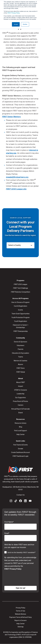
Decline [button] (25, 24)
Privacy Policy (14, 13)
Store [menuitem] (21, 368)
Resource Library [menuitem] (21, 423)
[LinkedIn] (25, 501)
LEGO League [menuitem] (20, 284)
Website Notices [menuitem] (20, 614)
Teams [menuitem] (21, 357)
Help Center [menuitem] (21, 434)
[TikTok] (16, 501)
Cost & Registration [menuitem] (20, 306)
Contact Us (21, 495)
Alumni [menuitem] (20, 364)
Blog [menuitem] (21, 427)
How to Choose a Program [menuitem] (20, 302)
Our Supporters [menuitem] (20, 398)
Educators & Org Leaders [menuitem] (21, 353)
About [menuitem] (21, 382)
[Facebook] (21, 501)
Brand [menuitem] (21, 413)
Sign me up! (20, 588)
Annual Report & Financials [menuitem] (21, 409)
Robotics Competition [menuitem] (20, 292)
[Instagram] (11, 501)
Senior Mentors (11, 117)
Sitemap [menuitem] (21, 627)
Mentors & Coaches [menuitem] (20, 361)
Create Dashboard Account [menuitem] (20, 452)
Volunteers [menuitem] (20, 345)
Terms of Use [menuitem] (20, 611)
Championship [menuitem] (21, 331)
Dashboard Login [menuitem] (20, 456)
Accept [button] (16, 24)
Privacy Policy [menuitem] (21, 608)
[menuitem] (21, 390)
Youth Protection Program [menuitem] (21, 317)
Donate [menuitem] (21, 449)
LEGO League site (16, 189)
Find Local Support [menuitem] (21, 431)
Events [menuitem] (20, 310)
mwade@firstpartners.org (17, 177)
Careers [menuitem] (21, 405)
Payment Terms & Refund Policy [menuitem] (21, 617)
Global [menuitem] (21, 372)
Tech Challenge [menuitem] (21, 288)
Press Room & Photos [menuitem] (20, 401)
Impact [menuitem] (21, 386)
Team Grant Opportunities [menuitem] (21, 314)
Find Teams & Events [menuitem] (20, 445)
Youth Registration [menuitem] (21, 321)
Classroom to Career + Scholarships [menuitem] (20, 326)
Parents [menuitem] (21, 349)
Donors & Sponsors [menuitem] (21, 342)
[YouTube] (30, 501)
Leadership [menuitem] (21, 394)
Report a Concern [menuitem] (21, 620)
